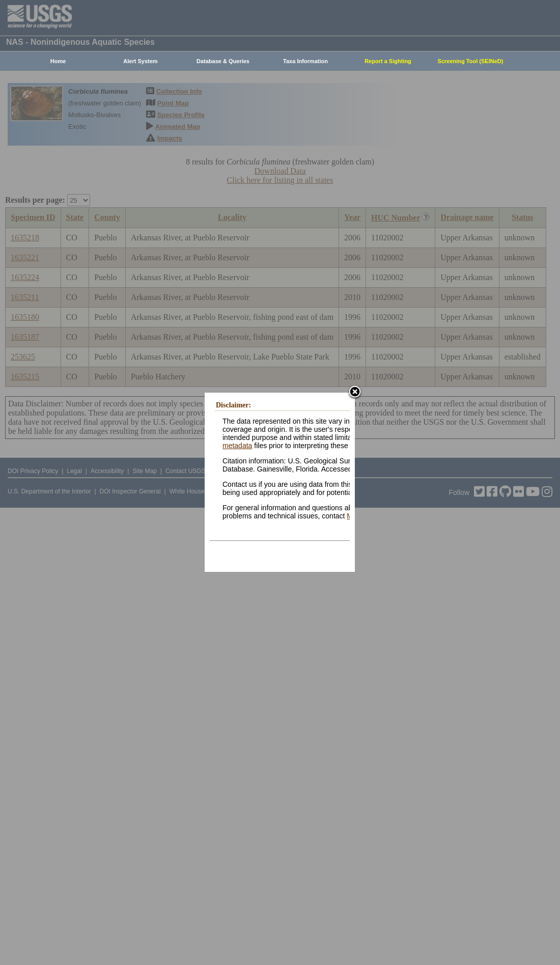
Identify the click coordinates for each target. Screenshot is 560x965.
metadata (237, 446)
